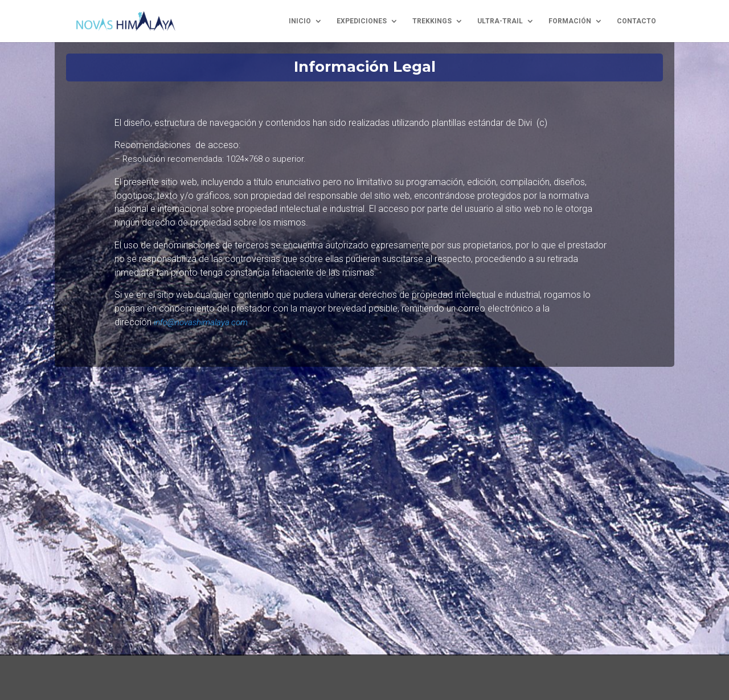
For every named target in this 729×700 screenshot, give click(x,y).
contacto (636, 21)
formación (570, 21)
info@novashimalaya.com (201, 322)
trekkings (432, 21)
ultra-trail (500, 21)
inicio (300, 21)
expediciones (362, 21)
